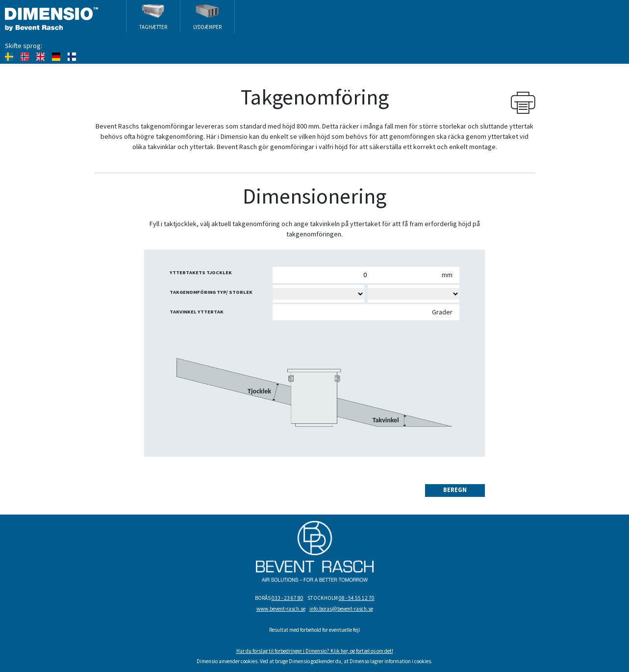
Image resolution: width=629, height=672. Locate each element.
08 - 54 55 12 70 (357, 598)
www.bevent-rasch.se (281, 609)
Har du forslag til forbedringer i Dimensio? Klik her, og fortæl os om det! (315, 651)
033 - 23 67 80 (288, 598)
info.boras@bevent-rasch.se (341, 609)
